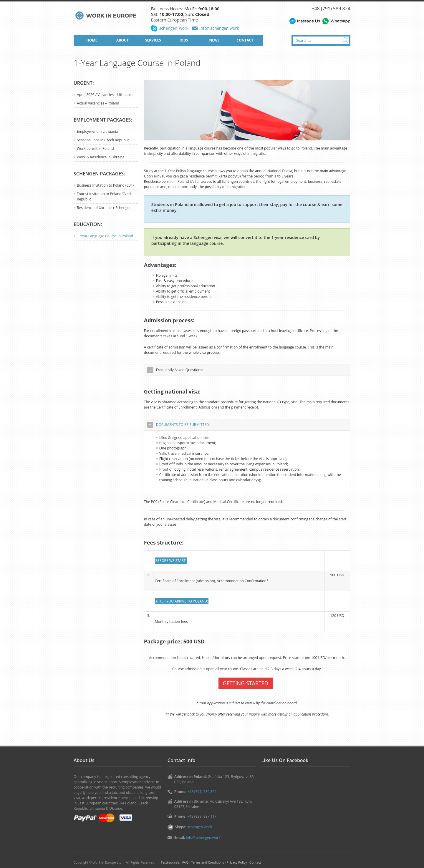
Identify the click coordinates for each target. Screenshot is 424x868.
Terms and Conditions (208, 862)
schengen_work (174, 28)
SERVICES (153, 40)
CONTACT (245, 40)
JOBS (184, 40)
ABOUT (122, 40)
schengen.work (200, 827)
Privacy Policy (237, 862)
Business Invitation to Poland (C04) (105, 185)
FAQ (185, 862)
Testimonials (170, 862)
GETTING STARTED (246, 683)
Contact (255, 862)
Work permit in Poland (95, 148)
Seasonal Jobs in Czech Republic (103, 140)
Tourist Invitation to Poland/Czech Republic (105, 196)
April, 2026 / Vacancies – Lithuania (105, 95)
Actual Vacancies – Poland (98, 103)
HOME (92, 40)
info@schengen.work (219, 28)
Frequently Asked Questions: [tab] (175, 370)
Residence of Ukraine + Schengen (104, 208)
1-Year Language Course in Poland (105, 236)
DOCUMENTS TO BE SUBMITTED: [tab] (179, 425)
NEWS (215, 40)
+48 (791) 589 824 (331, 9)
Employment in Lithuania (97, 131)
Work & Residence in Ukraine (101, 157)
